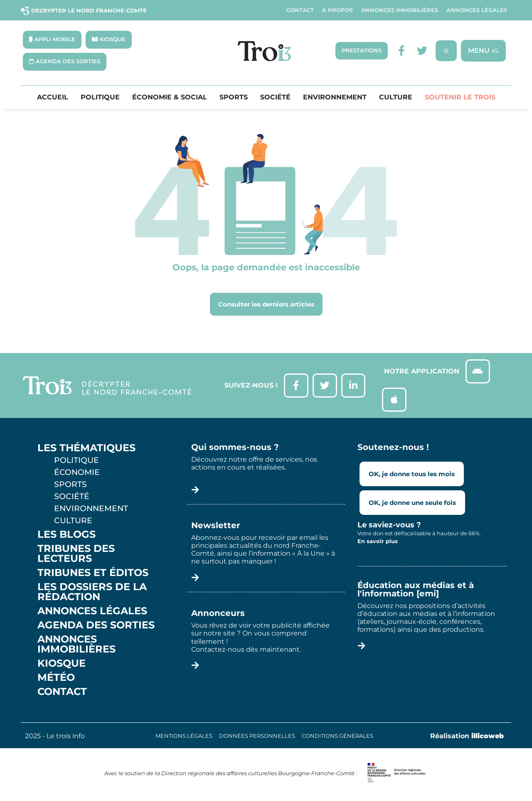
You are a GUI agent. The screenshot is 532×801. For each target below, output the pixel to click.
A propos (337, 10)
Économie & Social (170, 97)
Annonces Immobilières (400, 10)
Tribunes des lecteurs (76, 555)
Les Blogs (66, 536)
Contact (300, 10)
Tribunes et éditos (93, 574)
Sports (234, 97)
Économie (77, 474)
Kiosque (62, 665)
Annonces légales (477, 10)
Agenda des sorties (96, 627)
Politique (100, 97)
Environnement (335, 97)
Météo (56, 679)
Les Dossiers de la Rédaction (92, 593)
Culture (396, 97)
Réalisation (467, 738)
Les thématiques (86, 450)
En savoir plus (378, 543)
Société (275, 97)
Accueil (53, 97)
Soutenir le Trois (460, 97)
